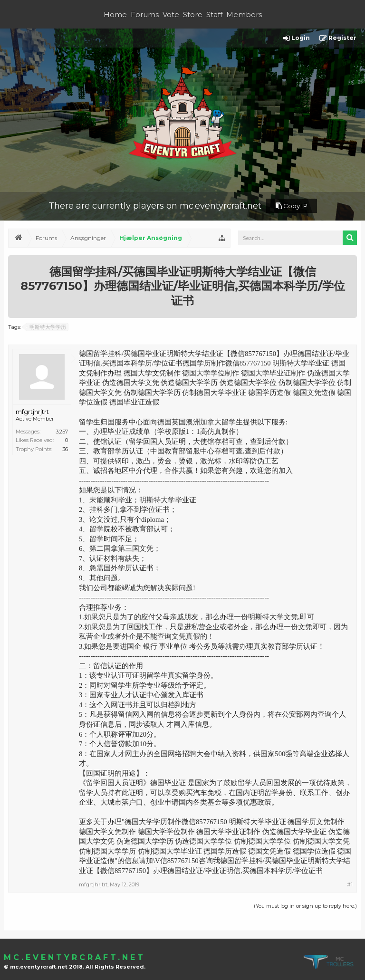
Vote (171, 14)
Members (244, 14)
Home (115, 14)
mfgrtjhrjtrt (32, 412)
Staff (214, 14)
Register (338, 38)
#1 (350, 884)
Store (193, 14)
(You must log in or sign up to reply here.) (305, 906)
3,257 (62, 432)
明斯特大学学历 (46, 327)
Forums (145, 14)
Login (297, 38)
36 (65, 449)
